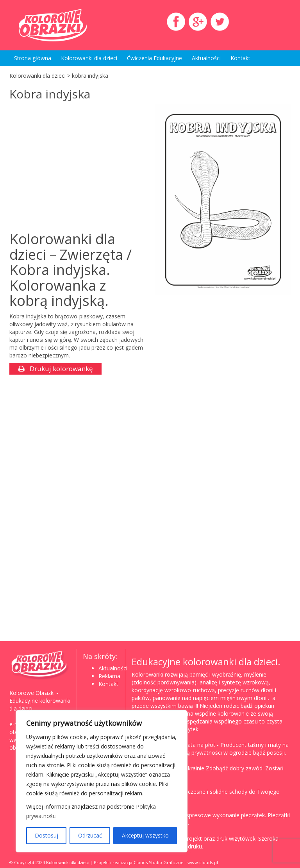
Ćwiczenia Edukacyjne (154, 58)
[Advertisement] (75, 167)
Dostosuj (46, 835)
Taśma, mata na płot (188, 745)
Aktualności (206, 58)
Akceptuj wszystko (145, 835)
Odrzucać (90, 835)
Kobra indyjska (50, 94)
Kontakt (240, 58)
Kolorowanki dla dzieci (89, 58)
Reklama (109, 676)
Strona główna (33, 58)
